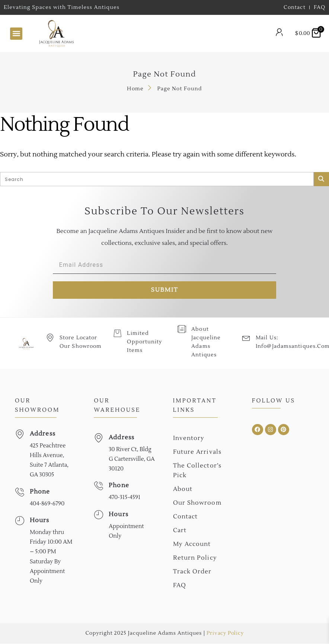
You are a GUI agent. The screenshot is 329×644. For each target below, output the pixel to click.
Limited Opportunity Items (144, 342)
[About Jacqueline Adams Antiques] (182, 329)
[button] (16, 34)
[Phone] (20, 492)
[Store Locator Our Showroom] (50, 338)
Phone (40, 492)
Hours (40, 521)
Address (43, 434)
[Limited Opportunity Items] (117, 334)
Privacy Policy (225, 634)
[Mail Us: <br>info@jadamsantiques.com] (246, 338)
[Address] (20, 434)
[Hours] (20, 521)
